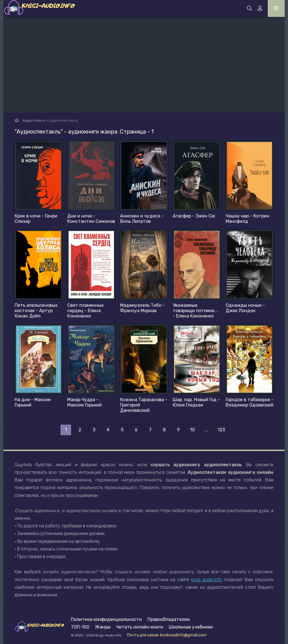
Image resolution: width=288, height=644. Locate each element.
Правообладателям (169, 619)
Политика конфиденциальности (106, 619)
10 (193, 430)
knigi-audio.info (207, 580)
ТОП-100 (80, 627)
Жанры (103, 627)
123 (221, 430)
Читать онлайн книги (140, 627)
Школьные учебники (191, 627)
